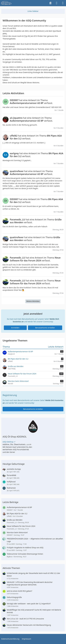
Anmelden (15, 328)
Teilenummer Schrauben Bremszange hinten (25, 554)
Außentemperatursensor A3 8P (19, 507)
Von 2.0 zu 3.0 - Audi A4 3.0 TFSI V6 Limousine (25, 619)
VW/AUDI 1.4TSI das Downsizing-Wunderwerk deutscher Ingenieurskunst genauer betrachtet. (30, 583)
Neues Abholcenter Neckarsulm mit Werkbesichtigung (29, 625)
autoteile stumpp (14, 469)
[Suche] (50, 3)
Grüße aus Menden (15, 520)
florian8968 (11, 475)
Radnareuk (11, 488)
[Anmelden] (57, 3)
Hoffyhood (11, 482)
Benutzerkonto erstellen (45, 328)
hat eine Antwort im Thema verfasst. (31, 101)
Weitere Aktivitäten (33, 301)
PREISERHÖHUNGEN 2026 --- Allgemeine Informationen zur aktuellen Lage (35, 540)
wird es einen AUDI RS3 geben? (20, 591)
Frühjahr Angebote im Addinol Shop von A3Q (25, 548)
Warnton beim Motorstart (17, 532)
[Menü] (63, 3)
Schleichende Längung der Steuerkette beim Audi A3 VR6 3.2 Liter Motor (33, 574)
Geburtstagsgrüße (14, 597)
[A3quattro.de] (6, 3)
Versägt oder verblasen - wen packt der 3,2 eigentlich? (29, 604)
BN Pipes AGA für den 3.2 (17, 514)
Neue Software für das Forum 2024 (21, 526)
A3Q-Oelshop (8, 442)
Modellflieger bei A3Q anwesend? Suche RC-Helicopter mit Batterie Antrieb (34, 611)
